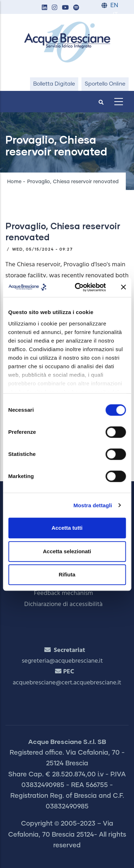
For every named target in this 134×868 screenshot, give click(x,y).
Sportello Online (105, 84)
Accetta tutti (67, 528)
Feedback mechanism (64, 593)
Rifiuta (67, 574)
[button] (44, 8)
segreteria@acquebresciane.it (62, 661)
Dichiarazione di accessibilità (63, 604)
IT (115, 15)
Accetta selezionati (67, 551)
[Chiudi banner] (123, 287)
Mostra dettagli (93, 505)
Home (14, 182)
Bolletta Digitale (54, 84)
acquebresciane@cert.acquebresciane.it (67, 683)
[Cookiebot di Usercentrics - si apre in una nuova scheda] (78, 287)
